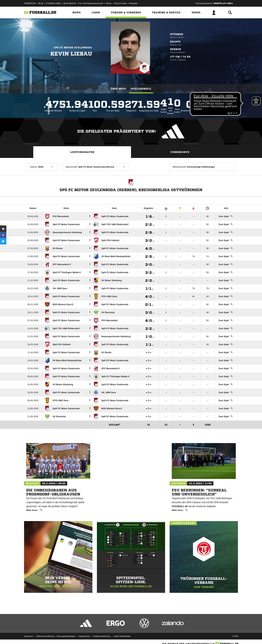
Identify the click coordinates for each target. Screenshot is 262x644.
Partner (109, 3)
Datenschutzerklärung (45, 636)
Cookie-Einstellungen (122, 636)
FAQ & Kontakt (120, 3)
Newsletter (134, 3)
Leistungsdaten (82, 152)
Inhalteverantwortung (102, 636)
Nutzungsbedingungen (66, 636)
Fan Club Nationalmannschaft (91, 3)
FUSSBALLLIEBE (53, 3)
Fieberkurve (180, 152)
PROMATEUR (30, 3)
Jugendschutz (84, 636)
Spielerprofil (141, 89)
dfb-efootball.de (70, 3)
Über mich (118, 89)
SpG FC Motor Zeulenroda (73, 48)
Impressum (29, 636)
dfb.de (41, 3)
